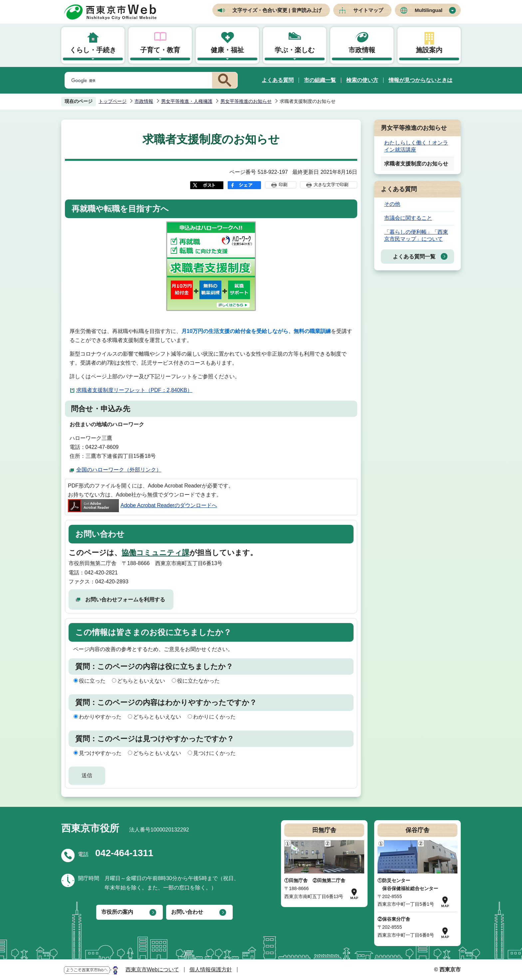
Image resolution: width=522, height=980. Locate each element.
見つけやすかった (100, 753)
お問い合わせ (187, 912)
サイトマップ (368, 10)
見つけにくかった (214, 753)
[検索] (137, 81)
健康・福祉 (227, 50)
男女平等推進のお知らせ (246, 101)
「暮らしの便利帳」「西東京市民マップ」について (416, 235)
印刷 (283, 185)
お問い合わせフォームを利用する (125, 600)
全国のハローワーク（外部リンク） (119, 470)
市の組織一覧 (320, 80)
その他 (392, 204)
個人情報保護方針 (211, 970)
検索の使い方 (362, 80)
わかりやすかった (100, 717)
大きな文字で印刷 (331, 185)
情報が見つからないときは (420, 80)
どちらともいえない (141, 681)
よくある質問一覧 (414, 257)
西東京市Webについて (152, 970)
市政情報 (362, 50)
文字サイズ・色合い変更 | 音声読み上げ (277, 10)
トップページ (113, 101)
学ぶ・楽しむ (295, 50)
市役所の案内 (117, 912)
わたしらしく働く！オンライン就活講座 (416, 146)
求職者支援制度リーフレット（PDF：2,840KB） (134, 390)
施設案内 (429, 50)
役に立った (92, 681)
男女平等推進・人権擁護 (187, 101)
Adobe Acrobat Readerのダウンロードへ (142, 505)
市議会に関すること (408, 218)
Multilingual (429, 10)
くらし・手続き (93, 50)
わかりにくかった (214, 717)
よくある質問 (278, 80)
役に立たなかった (198, 681)
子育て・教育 (160, 50)
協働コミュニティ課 (155, 553)
